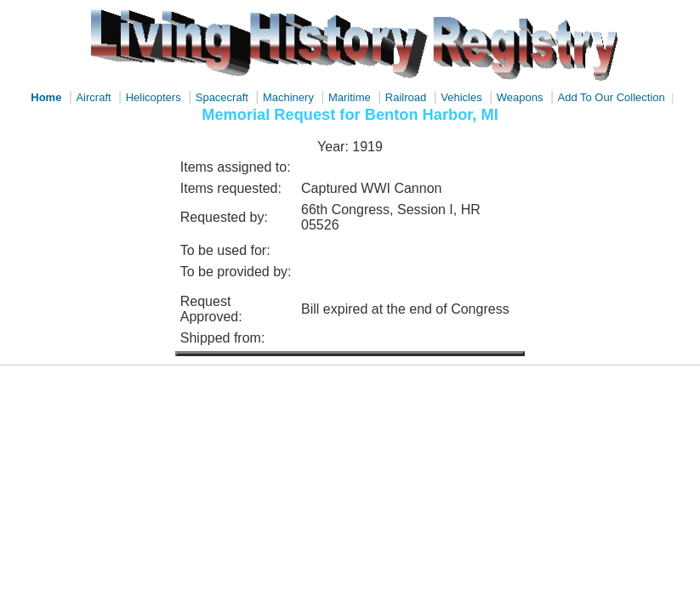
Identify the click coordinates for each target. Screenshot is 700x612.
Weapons (520, 97)
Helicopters (154, 97)
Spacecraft (222, 97)
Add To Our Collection (612, 97)
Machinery (288, 97)
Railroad (406, 97)
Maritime (350, 97)
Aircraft (93, 97)
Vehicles (461, 97)
